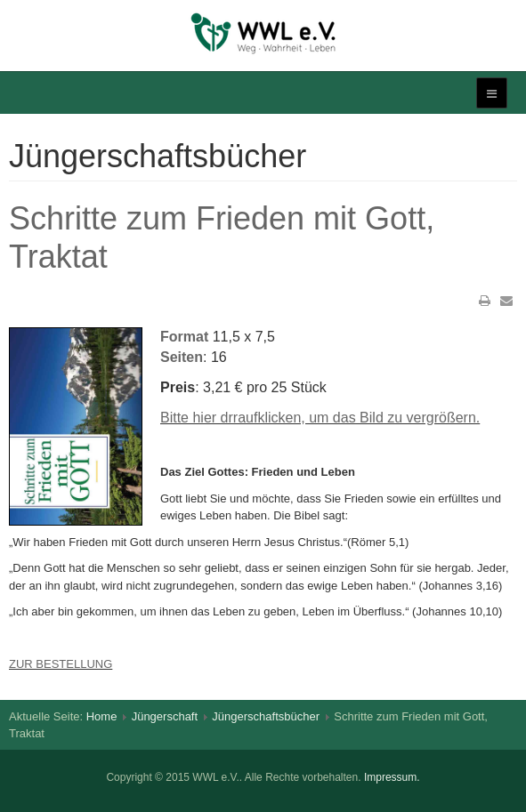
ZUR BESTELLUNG (61, 664)
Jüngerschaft (165, 716)
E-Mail (506, 301)
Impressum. (392, 777)
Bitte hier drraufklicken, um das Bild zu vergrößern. (320, 418)
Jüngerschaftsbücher (266, 716)
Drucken (485, 301)
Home (102, 716)
